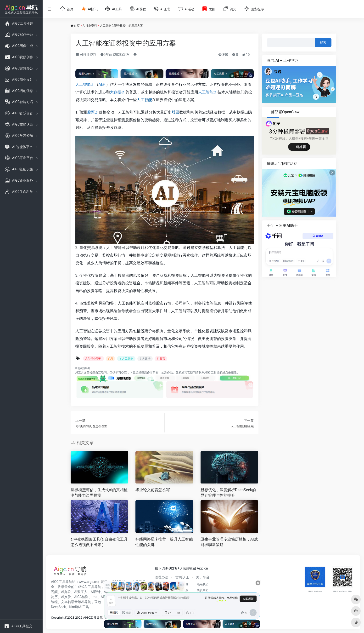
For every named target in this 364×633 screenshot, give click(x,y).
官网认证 (182, 577)
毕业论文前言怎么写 (153, 490)
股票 (91, 112)
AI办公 (66, 592)
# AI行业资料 (93, 359)
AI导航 (86, 602)
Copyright (58, 618)
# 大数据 (145, 359)
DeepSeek (58, 607)
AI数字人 (81, 592)
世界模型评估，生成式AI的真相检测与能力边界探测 (99, 493)
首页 (77, 26)
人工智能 (83, 84)
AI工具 (80, 373)
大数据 (116, 92)
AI (100, 84)
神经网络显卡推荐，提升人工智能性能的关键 (164, 542)
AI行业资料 (90, 26)
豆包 (98, 602)
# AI (110, 359)
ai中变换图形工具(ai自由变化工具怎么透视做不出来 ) (99, 542)
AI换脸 (66, 597)
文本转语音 (69, 602)
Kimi (73, 607)
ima (95, 597)
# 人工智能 (126, 359)
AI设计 (96, 592)
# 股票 (161, 359)
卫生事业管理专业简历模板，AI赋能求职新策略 (229, 542)
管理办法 (162, 577)
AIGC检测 (81, 597)
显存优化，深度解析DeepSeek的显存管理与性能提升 (228, 493)
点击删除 (231, 373)
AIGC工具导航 (213, 373)
